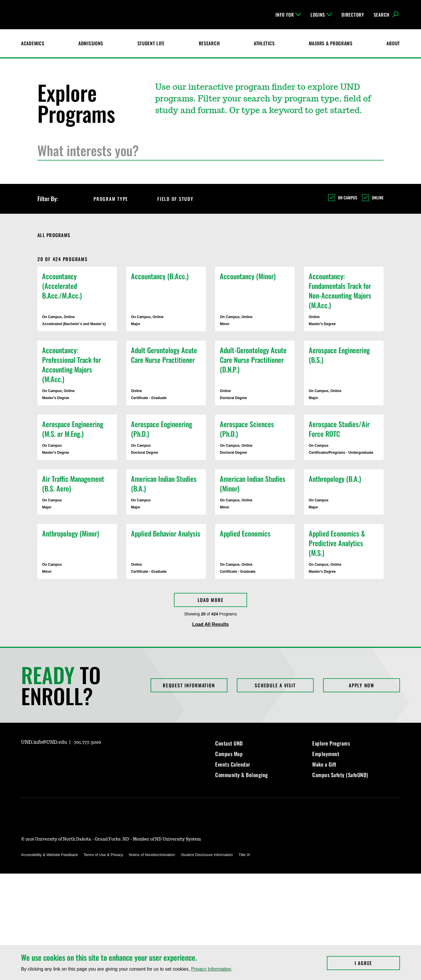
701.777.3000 (88, 742)
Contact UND (229, 743)
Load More (211, 600)
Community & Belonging (242, 775)
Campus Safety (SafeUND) (340, 775)
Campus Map (229, 754)
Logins (321, 15)
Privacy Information (211, 969)
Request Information (189, 685)
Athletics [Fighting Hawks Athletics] (264, 43)
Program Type (116, 199)
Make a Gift (324, 764)
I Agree (377, 963)
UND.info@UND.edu (44, 742)
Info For (288, 15)
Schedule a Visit (275, 685)
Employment (326, 754)
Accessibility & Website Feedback (49, 855)
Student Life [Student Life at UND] (151, 43)
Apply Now (362, 685)
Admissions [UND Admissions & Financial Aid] (91, 43)
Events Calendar (233, 764)
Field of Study (181, 199)
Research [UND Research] (209, 43)
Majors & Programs (331, 43)
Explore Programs (331, 743)
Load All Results (211, 624)
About (393, 43)
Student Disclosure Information (207, 855)
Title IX (244, 855)
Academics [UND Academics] (33, 43)
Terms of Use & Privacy (103, 855)
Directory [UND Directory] (353, 15)
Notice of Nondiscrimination (152, 855)
